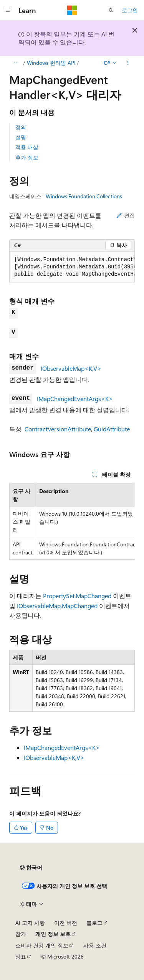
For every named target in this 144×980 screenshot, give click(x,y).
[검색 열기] (111, 10)
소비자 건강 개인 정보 (42, 945)
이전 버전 (66, 923)
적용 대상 (27, 147)
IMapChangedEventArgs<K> (75, 399)
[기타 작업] (128, 63)
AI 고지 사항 (30, 923)
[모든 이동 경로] (16, 63)
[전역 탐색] (8, 10)
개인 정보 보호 (53, 934)
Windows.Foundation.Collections (84, 196)
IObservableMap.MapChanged (57, 606)
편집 (126, 215)
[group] (72, 267)
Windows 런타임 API (51, 63)
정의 (21, 127)
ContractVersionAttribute (58, 429)
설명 (21, 137)
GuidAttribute (112, 429)
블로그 (94, 923)
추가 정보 (27, 157)
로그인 (130, 10)
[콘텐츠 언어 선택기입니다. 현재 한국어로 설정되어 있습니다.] (31, 868)
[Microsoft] (72, 10)
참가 (21, 934)
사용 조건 (95, 945)
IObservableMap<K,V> (71, 368)
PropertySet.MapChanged (77, 596)
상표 (21, 956)
